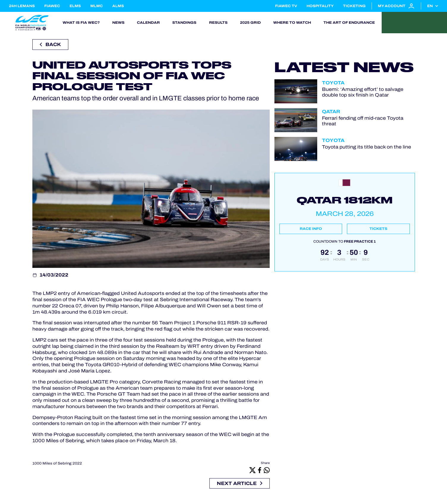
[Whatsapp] (267, 470)
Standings (184, 23)
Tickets (378, 229)
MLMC (97, 6)
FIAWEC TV (286, 6)
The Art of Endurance (349, 23)
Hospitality (320, 6)
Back (50, 44)
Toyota (333, 83)
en (430, 6)
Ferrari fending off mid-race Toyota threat (363, 121)
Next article (240, 483)
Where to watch (292, 23)
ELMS (75, 6)
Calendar (148, 23)
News (118, 23)
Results (218, 23)
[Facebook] (260, 470)
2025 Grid (250, 23)
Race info (311, 229)
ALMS (118, 6)
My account (396, 6)
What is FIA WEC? (81, 23)
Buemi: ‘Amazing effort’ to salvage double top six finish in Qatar (363, 92)
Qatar (331, 112)
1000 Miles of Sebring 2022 (57, 463)
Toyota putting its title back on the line (367, 147)
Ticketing (354, 6)
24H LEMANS (22, 6)
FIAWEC (52, 6)
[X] (252, 470)
